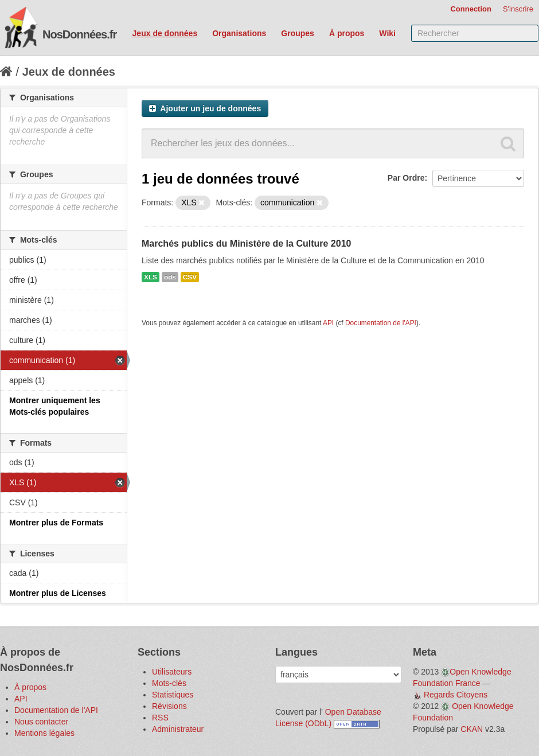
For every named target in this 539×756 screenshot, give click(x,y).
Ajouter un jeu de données (205, 108)
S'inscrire (518, 9)
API (328, 323)
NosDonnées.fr (79, 34)
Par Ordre (406, 178)
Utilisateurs (172, 672)
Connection (471, 9)
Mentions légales (44, 733)
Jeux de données (165, 33)
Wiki (387, 33)
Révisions (169, 706)
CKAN (472, 729)
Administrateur (178, 729)
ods (170, 277)
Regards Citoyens (456, 695)
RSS (160, 718)
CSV (190, 277)
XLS (151, 277)
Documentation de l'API (381, 323)
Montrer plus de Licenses (58, 593)
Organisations (239, 33)
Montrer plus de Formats (56, 523)
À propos (347, 33)
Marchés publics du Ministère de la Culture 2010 (246, 243)
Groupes (298, 33)
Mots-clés (169, 683)
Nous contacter (41, 722)
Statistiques (173, 695)
